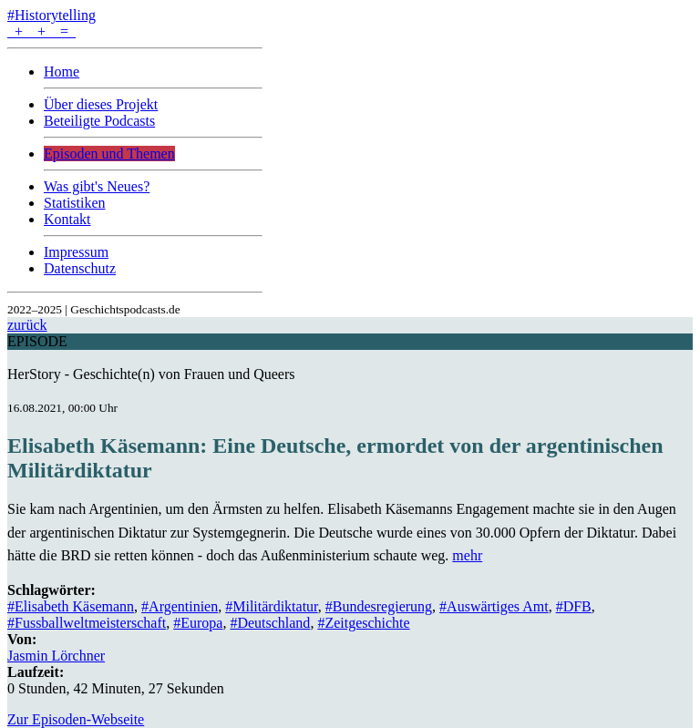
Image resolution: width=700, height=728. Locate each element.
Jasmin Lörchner (56, 656)
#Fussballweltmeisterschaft (87, 623)
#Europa (198, 623)
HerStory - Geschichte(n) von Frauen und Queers (151, 374)
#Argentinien (180, 606)
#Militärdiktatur (272, 606)
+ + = (41, 31)
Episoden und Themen (109, 154)
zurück (27, 325)
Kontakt (67, 219)
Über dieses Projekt (101, 104)
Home (62, 72)
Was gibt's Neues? (97, 186)
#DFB (574, 606)
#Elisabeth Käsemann (71, 606)
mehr (467, 555)
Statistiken (75, 203)
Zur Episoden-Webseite (76, 719)
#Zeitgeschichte (363, 623)
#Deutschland (270, 623)
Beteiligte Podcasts (99, 121)
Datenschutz (80, 268)
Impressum (76, 252)
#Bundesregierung (379, 606)
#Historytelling (51, 15)
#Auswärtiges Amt (494, 606)
